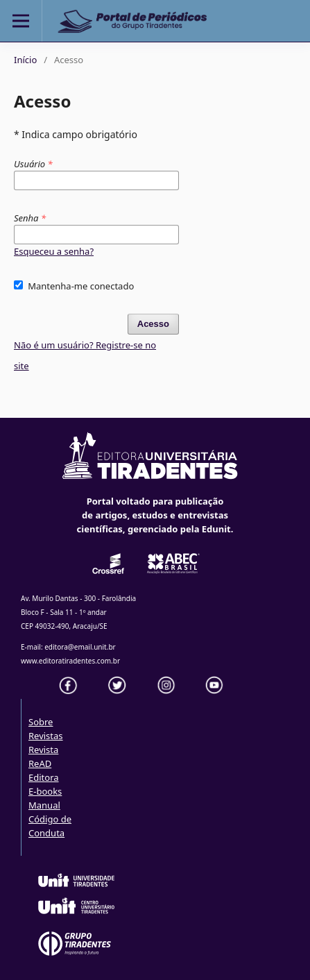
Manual (44, 805)
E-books (45, 791)
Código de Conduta (50, 826)
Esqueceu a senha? (54, 251)
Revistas (46, 736)
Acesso (153, 324)
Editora (44, 777)
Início (25, 60)
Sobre (41, 722)
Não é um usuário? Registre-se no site (85, 355)
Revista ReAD (43, 757)
